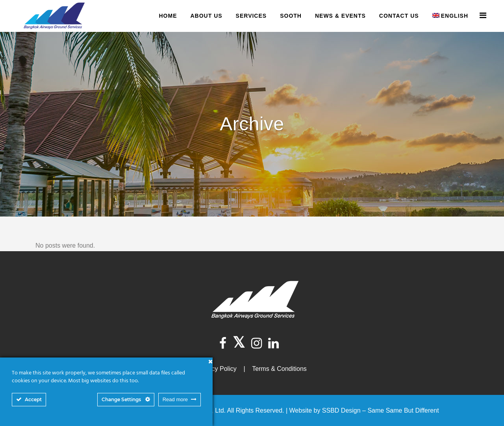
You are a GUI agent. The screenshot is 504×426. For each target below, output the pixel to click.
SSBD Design (341, 410)
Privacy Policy (217, 369)
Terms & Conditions (279, 369)
